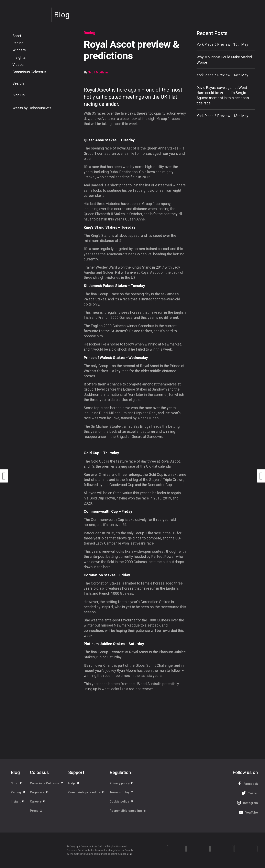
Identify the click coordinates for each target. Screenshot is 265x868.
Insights (19, 57)
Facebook (247, 783)
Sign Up (19, 95)
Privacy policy (122, 783)
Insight (18, 802)
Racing (18, 43)
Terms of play (122, 793)
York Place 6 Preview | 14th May (222, 75)
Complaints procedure (87, 793)
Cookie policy (121, 802)
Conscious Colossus (29, 72)
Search (18, 83)
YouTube (248, 812)
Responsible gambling (128, 811)
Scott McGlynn (98, 73)
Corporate (39, 793)
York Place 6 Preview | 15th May (222, 44)
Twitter (249, 793)
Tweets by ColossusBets (31, 108)
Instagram (247, 803)
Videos (18, 65)
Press (36, 811)
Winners (19, 50)
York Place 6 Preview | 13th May (222, 116)
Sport (17, 36)
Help (74, 783)
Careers (38, 802)
